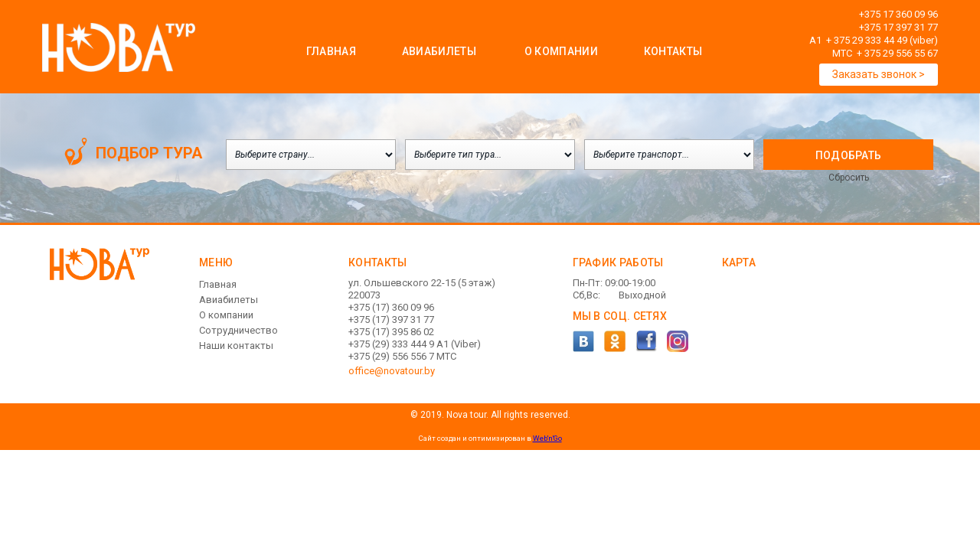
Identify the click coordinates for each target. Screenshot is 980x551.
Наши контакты (236, 346)
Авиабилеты (439, 51)
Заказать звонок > (879, 74)
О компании (226, 315)
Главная (331, 51)
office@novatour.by (392, 371)
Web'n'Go (547, 438)
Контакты (673, 51)
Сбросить (849, 178)
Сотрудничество (238, 330)
